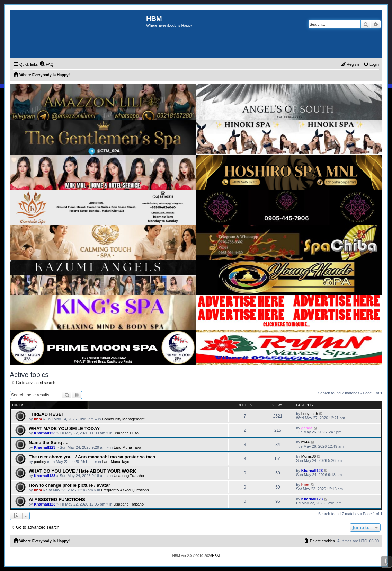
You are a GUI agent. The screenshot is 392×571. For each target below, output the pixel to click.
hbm (38, 419)
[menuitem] (46, 64)
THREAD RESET (47, 414)
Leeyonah (310, 414)
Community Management (123, 419)
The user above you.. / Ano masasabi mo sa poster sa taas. (93, 457)
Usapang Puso (126, 433)
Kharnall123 (45, 433)
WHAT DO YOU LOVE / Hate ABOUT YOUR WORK (82, 471)
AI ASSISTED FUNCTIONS (57, 499)
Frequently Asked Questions (125, 490)
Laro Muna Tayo (127, 447)
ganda (307, 428)
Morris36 (309, 456)
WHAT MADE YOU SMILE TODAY (64, 428)
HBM (216, 556)
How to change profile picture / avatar (69, 485)
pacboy (40, 462)
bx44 (305, 442)
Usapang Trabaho (129, 476)
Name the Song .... (48, 443)
